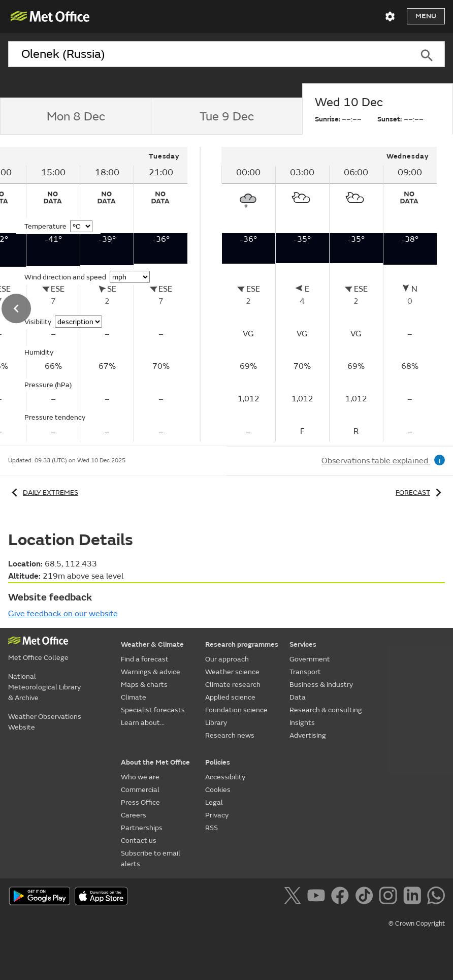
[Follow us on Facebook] (342, 897)
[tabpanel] (329, 294)
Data (298, 697)
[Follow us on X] (294, 897)
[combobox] (208, 54)
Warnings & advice (151, 672)
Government (310, 659)
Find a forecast (145, 659)
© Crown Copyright (417, 924)
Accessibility (225, 777)
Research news (230, 735)
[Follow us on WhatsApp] (436, 897)
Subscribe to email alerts (151, 859)
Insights (302, 723)
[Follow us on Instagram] (390, 897)
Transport (305, 672)
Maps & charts (144, 685)
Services (303, 644)
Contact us (139, 841)
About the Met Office (155, 762)
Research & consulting (326, 710)
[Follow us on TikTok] (366, 897)
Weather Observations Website (45, 722)
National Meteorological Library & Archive (44, 687)
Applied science (230, 697)
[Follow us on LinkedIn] (414, 897)
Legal (214, 802)
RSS (212, 828)
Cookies (218, 790)
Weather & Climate (152, 644)
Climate (134, 697)
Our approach (227, 659)
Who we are (140, 777)
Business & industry (321, 685)
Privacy (217, 815)
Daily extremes (43, 493)
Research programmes (242, 644)
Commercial (140, 790)
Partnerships (142, 828)
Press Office (140, 802)
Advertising (308, 735)
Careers (134, 815)
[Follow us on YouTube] (318, 897)
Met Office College (38, 658)
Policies (218, 762)
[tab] (75, 116)
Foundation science (236, 710)
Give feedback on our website (63, 614)
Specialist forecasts (153, 710)
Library (216, 723)
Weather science (232, 672)
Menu (426, 16)
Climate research (233, 685)
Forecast (420, 493)
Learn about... (143, 723)
